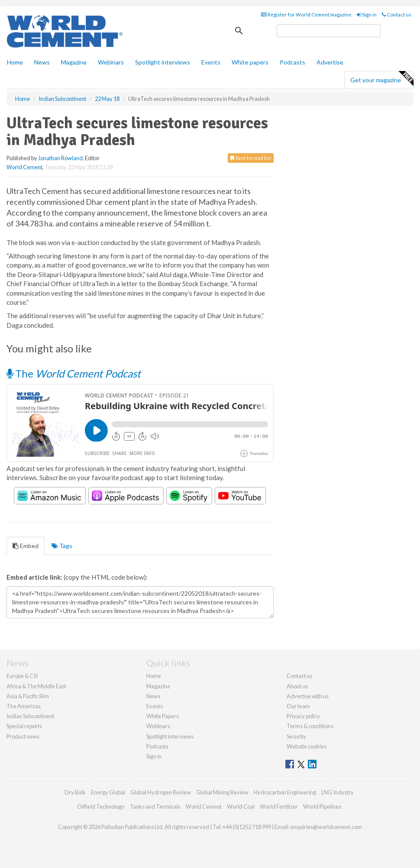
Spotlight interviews (163, 62)
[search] (329, 31)
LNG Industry (338, 792)
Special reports (24, 726)
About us (297, 686)
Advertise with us (308, 696)
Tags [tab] (62, 546)
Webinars (111, 62)
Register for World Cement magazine (306, 15)
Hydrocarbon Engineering (285, 792)
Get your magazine (382, 79)
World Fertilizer (279, 807)
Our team (298, 706)
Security (296, 736)
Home (15, 62)
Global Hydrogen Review (161, 792)
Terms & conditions (310, 726)
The (74, 373)
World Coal (241, 807)
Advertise (330, 62)
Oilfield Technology (101, 807)
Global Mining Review (222, 792)
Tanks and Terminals (155, 807)
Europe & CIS (22, 676)
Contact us (397, 15)
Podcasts (292, 62)
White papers (250, 62)
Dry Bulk (75, 792)
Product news (23, 736)
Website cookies (307, 746)
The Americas (24, 706)
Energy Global (108, 792)
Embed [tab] (26, 546)
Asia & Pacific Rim (28, 696)
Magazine (74, 62)
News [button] (42, 62)
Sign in (367, 15)
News (153, 696)
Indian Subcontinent (30, 716)
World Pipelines (322, 807)
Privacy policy (303, 716)
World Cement (24, 167)
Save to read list (251, 158)
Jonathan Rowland (60, 158)
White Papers (163, 716)
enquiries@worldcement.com (326, 827)
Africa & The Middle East (36, 686)
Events (211, 62)
